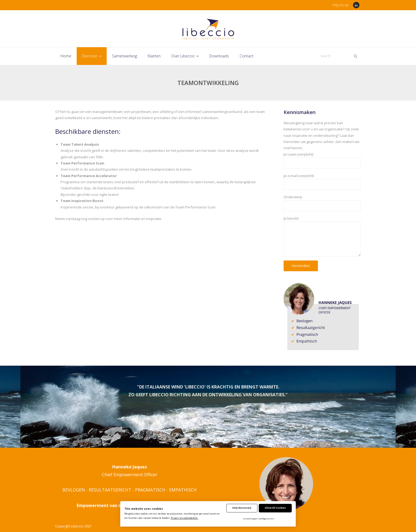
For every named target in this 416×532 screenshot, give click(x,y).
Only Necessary (242, 508)
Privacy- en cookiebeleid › (185, 518)
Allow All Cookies (275, 508)
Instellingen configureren (258, 519)
